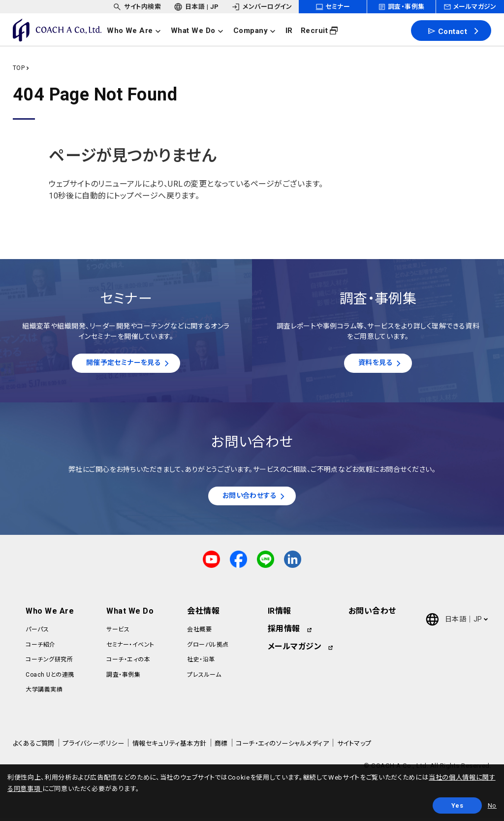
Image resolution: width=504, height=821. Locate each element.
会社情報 (203, 614)
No (492, 805)
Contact (447, 31)
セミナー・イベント (130, 648)
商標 (221, 747)
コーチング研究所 (49, 662)
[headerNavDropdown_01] (137, 31)
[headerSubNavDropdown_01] (137, 7)
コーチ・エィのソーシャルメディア (282, 747)
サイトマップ (354, 747)
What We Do (130, 614)
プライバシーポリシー (93, 747)
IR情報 (280, 614)
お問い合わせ (372, 614)
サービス (118, 633)
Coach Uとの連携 (50, 678)
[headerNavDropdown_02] (200, 31)
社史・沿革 (201, 662)
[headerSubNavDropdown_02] (196, 7)
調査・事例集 (123, 678)
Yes (457, 805)
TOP (19, 68)
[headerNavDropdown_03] (257, 31)
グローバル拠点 (208, 648)
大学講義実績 (44, 692)
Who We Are (50, 614)
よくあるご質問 (34, 747)
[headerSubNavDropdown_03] (262, 7)
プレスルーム (204, 678)
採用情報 (284, 632)
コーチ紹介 (40, 648)
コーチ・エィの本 (128, 662)
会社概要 (199, 633)
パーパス (37, 633)
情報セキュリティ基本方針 (170, 747)
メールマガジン (295, 650)
